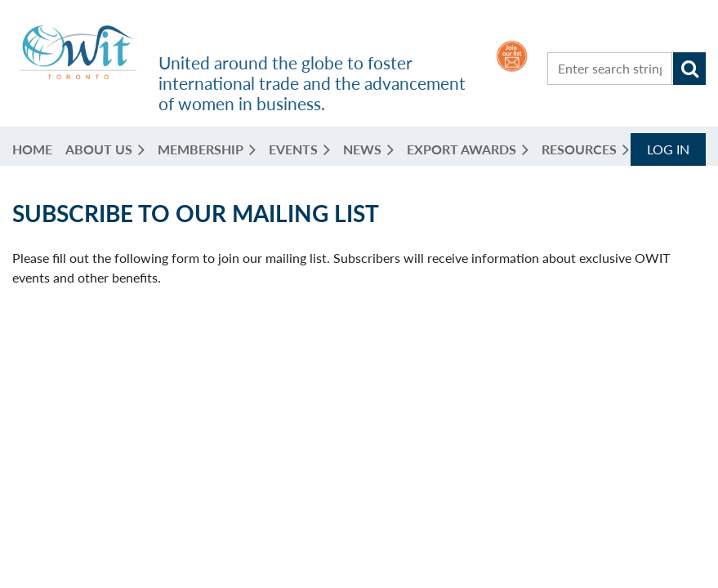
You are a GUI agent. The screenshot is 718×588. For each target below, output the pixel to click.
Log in (668, 149)
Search (689, 69)
